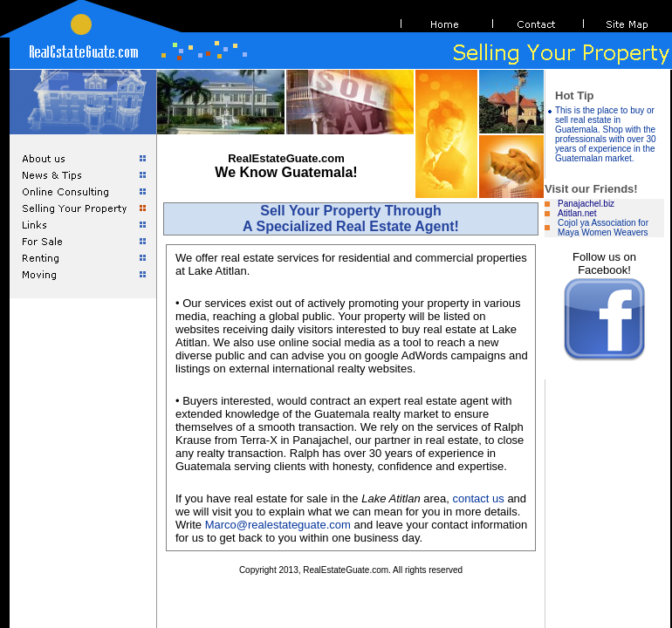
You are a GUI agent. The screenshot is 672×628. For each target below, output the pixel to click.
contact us (479, 498)
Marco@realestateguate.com (278, 525)
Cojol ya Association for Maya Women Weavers (603, 228)
